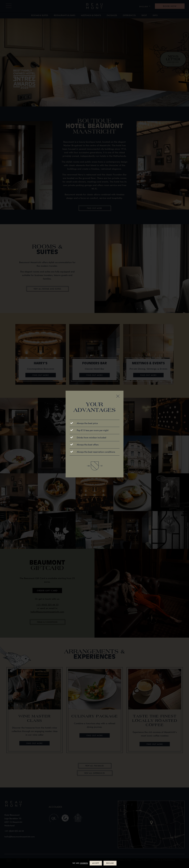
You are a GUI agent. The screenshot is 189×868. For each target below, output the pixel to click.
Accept (96, 863)
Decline (110, 863)
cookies (84, 863)
